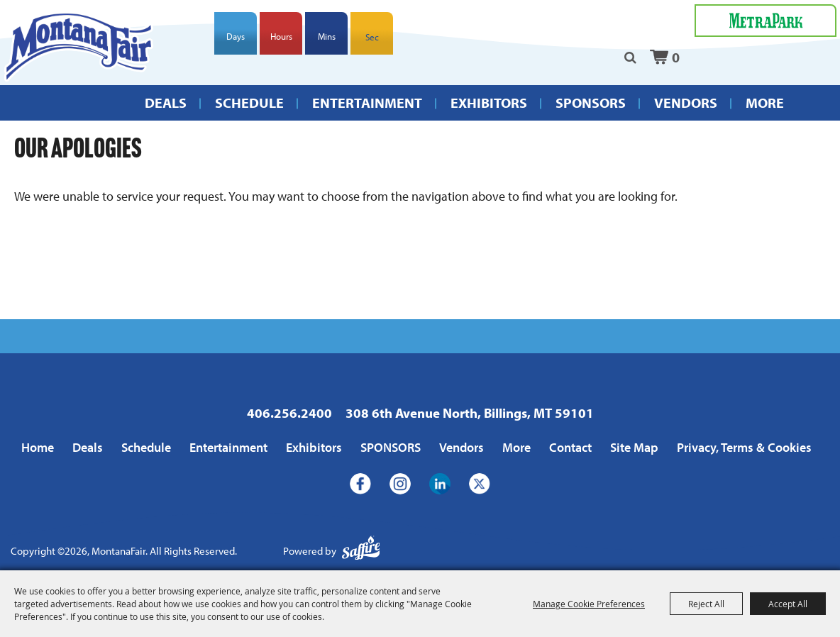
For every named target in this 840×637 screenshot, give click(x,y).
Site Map (634, 447)
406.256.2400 (289, 413)
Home (38, 447)
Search (630, 57)
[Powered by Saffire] (361, 552)
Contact (570, 447)
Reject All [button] (706, 604)
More (765, 103)
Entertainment (367, 103)
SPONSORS (591, 103)
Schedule (249, 103)
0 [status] (676, 57)
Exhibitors (489, 103)
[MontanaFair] (78, 46)
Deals (166, 103)
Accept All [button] (788, 604)
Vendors (686, 103)
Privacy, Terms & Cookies (744, 447)
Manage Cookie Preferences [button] (589, 604)
